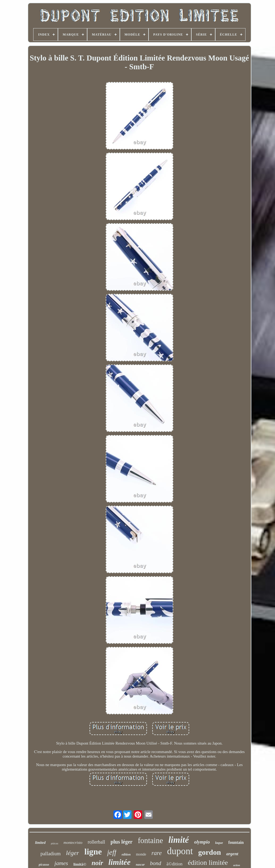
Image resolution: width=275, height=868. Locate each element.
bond (156, 863)
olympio (202, 842)
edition (126, 854)
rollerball (96, 842)
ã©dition (175, 864)
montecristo (73, 843)
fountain (236, 842)
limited (40, 843)
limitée (119, 862)
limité (179, 840)
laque (219, 843)
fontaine (151, 840)
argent (232, 854)
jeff (112, 852)
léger (72, 853)
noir (97, 863)
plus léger (122, 842)
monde (141, 854)
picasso (44, 864)
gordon (210, 852)
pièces (55, 843)
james (61, 863)
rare (157, 853)
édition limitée (208, 863)
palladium (50, 854)
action (237, 865)
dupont (180, 851)
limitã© (80, 864)
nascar (140, 865)
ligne (93, 852)
